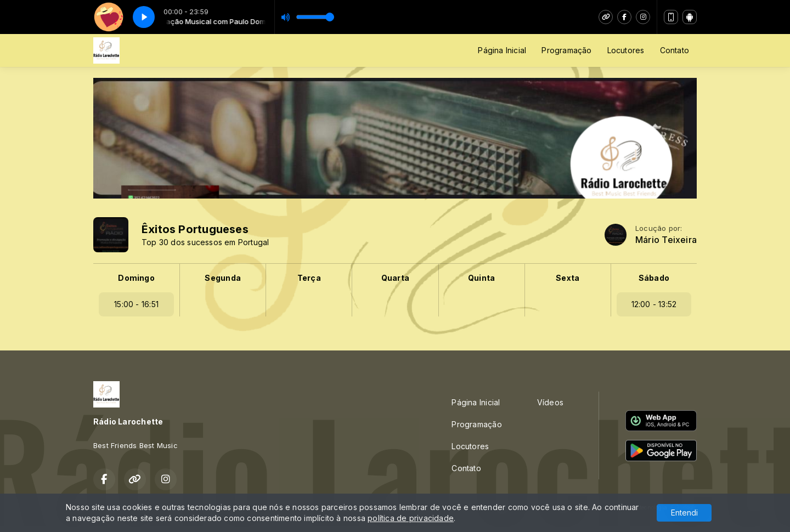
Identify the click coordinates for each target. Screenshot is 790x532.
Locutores (626, 50)
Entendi (684, 513)
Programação (566, 50)
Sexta (568, 278)
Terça (309, 278)
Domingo (136, 278)
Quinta (481, 278)
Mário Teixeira (666, 240)
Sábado (654, 278)
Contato (675, 50)
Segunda (222, 278)
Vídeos (550, 402)
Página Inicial (502, 50)
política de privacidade (411, 518)
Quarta (395, 278)
